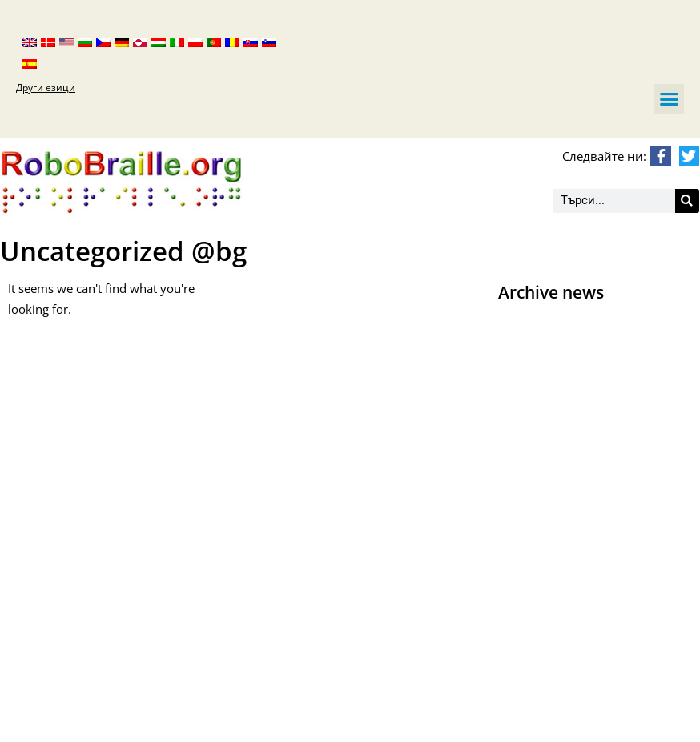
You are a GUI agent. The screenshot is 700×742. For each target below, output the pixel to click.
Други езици (46, 88)
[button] (669, 99)
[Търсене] (687, 201)
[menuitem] (30, 41)
